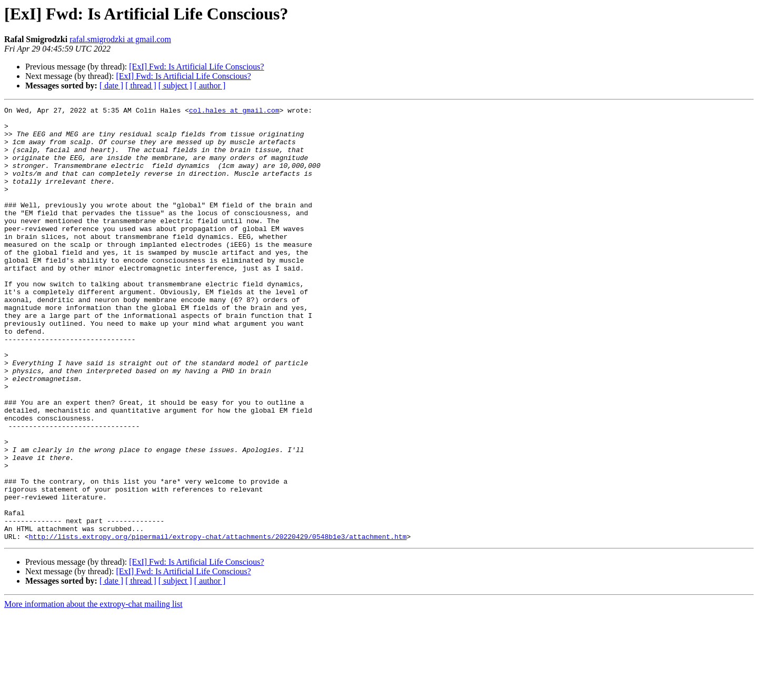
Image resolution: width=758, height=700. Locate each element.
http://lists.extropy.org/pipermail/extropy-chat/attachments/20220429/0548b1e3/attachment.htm (218, 623)
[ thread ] (141, 86)
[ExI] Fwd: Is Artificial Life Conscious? (196, 67)
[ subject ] (175, 86)
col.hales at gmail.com (234, 112)
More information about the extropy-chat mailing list (93, 691)
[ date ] (111, 86)
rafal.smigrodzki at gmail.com (120, 39)
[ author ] (210, 86)
